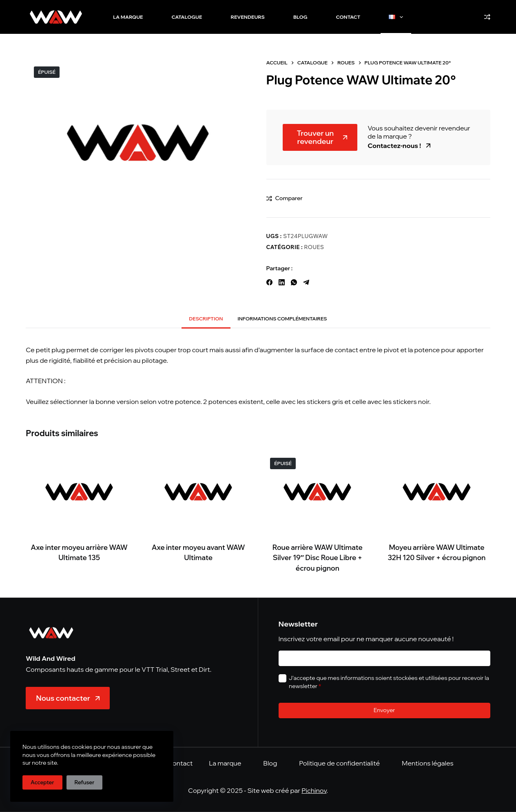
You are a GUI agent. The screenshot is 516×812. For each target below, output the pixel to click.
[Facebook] (269, 282)
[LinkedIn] (282, 282)
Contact (348, 17)
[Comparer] (487, 17)
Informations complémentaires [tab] (282, 319)
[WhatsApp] (294, 282)
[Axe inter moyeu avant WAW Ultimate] (198, 492)
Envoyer (384, 710)
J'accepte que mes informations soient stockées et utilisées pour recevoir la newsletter (389, 682)
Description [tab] (206, 319)
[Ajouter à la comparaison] (285, 198)
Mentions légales (428, 763)
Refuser (85, 782)
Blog (300, 17)
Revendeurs (248, 17)
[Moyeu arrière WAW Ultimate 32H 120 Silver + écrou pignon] (437, 492)
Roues (314, 247)
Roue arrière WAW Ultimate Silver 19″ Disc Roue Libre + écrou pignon (318, 558)
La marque (128, 17)
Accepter (42, 782)
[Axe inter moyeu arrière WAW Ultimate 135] (79, 492)
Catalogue (187, 17)
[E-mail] (384, 659)
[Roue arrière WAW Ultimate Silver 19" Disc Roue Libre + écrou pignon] (318, 492)
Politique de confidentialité (339, 763)
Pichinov (314, 790)
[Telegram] (306, 282)
